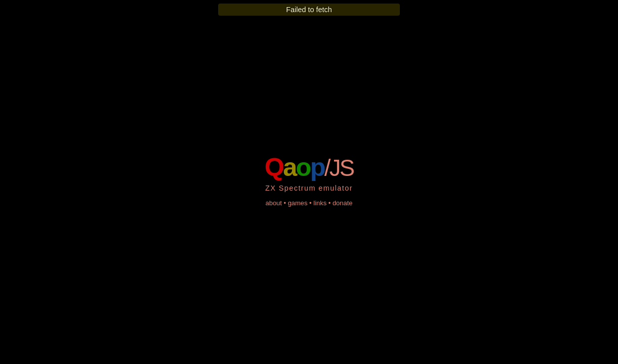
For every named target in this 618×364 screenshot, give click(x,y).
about (273, 203)
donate (343, 203)
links (320, 203)
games (298, 203)
